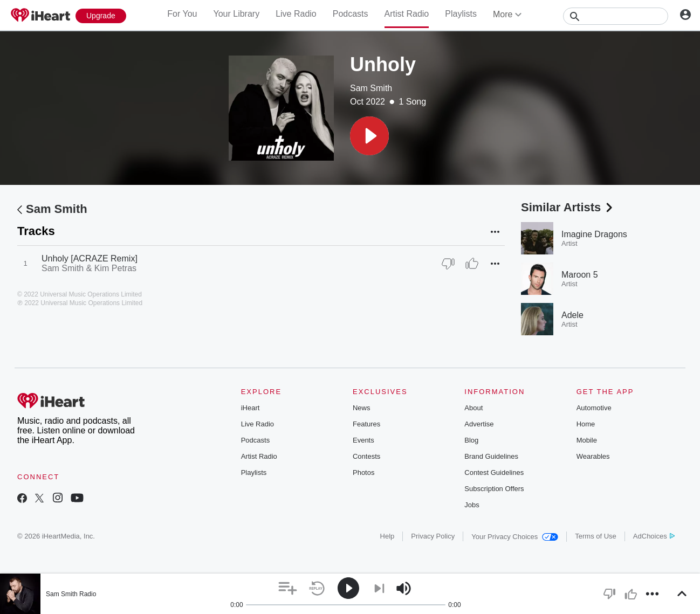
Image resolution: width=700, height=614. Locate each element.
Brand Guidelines (491, 456)
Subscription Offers (494, 489)
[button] (369, 136)
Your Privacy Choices (515, 537)
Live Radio (296, 14)
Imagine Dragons (594, 234)
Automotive (594, 408)
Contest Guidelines (494, 472)
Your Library (236, 14)
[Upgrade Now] (101, 16)
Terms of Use (596, 536)
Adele (572, 315)
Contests (366, 456)
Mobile (587, 440)
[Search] (616, 16)
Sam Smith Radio (71, 594)
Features (366, 424)
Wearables (593, 456)
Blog (471, 440)
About (473, 408)
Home (586, 424)
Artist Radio (407, 14)
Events (363, 440)
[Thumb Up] (472, 264)
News (362, 408)
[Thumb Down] (448, 264)
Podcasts (351, 14)
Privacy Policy (433, 536)
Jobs (472, 505)
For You (182, 14)
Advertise (479, 424)
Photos (363, 472)
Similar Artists (568, 207)
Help (387, 536)
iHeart (251, 408)
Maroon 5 (580, 275)
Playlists (461, 14)
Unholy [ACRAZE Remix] (90, 258)
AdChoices (654, 536)
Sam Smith (371, 88)
